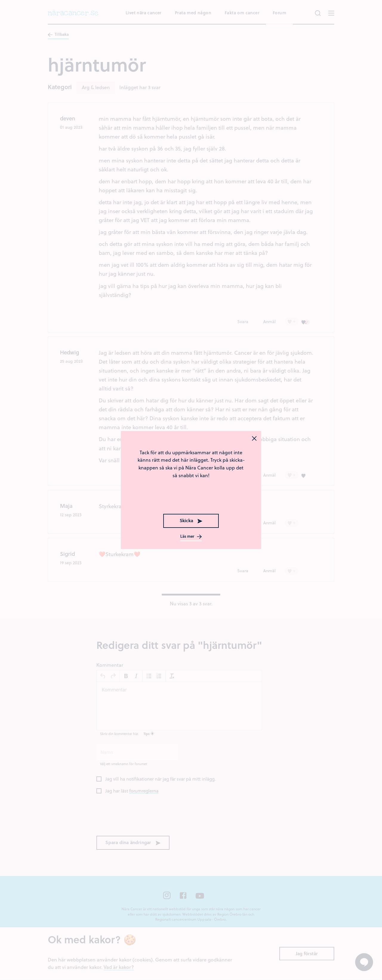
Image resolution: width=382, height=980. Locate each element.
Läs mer (191, 536)
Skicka (191, 520)
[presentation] (191, 497)
